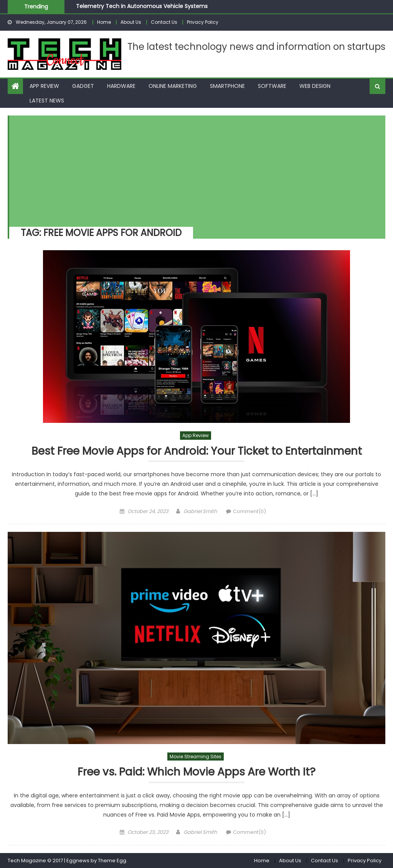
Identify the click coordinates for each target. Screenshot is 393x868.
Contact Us (164, 22)
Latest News (47, 101)
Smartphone (227, 86)
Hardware (121, 86)
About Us (131, 22)
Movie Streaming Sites (196, 757)
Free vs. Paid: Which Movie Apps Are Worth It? (196, 772)
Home (104, 22)
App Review (44, 86)
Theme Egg (112, 861)
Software (272, 86)
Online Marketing (173, 86)
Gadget (83, 86)
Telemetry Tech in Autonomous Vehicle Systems (142, 6)
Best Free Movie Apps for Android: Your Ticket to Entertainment (197, 451)
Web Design (315, 86)
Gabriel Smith (200, 511)
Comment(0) (249, 511)
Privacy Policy (203, 22)
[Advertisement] (194, 169)
